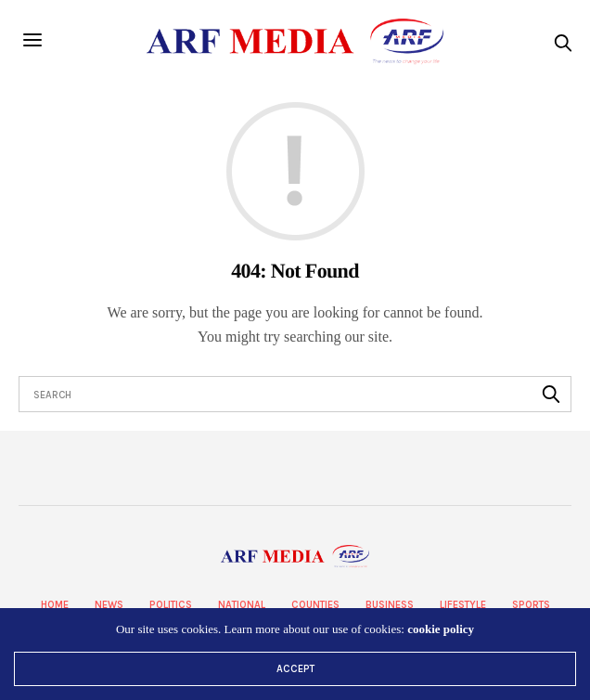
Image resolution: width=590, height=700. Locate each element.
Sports (531, 605)
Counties (315, 605)
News (109, 605)
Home (55, 605)
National (242, 605)
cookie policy (441, 629)
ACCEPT (295, 669)
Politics (171, 605)
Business (390, 605)
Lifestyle (463, 605)
